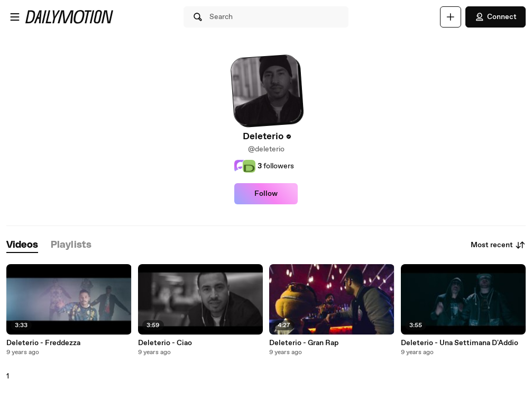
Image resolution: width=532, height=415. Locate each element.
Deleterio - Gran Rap (304, 343)
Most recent (498, 245)
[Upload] (451, 17)
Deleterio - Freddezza (43, 343)
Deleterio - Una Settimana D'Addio (460, 343)
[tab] (22, 245)
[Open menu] (15, 17)
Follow (266, 194)
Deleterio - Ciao (165, 343)
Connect (496, 17)
